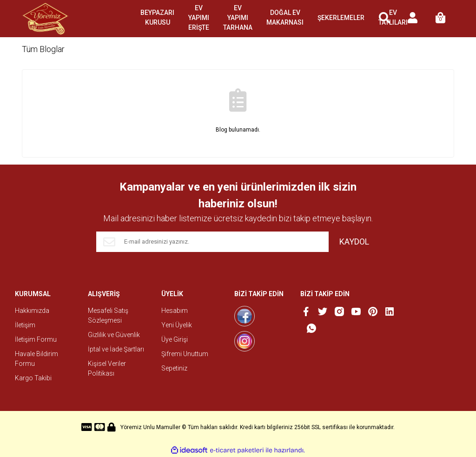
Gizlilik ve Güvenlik (114, 335)
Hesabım (175, 311)
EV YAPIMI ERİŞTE (199, 18)
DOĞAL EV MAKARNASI (285, 17)
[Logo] (45, 19)
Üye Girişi (175, 339)
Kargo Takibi (33, 378)
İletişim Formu (36, 339)
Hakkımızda (32, 311)
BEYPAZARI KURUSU (157, 17)
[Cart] (440, 19)
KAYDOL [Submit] (354, 242)
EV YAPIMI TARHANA (238, 18)
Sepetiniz (174, 368)
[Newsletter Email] (212, 242)
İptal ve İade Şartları (116, 349)
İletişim (25, 325)
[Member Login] (412, 19)
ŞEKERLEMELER (341, 18)
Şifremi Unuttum (185, 354)
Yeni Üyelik (177, 325)
